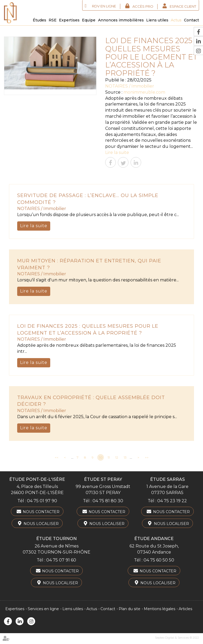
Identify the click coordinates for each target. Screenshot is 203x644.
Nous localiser (41, 524)
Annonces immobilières (121, 20)
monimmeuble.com (144, 92)
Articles (185, 609)
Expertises (69, 20)
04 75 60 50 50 (159, 560)
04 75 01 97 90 (42, 501)
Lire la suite (117, 152)
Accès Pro (143, 6)
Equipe (89, 20)
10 (101, 457)
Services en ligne (43, 609)
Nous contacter (41, 512)
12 (117, 457)
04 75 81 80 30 (108, 501)
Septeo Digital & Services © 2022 (177, 638)
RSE (53, 20)
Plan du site (130, 609)
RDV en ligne (104, 6)
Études (40, 20)
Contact (192, 20)
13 (125, 457)
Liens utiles (157, 20)
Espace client (183, 6)
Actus (176, 20)
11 (109, 457)
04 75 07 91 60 (61, 560)
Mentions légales (160, 609)
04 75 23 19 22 (172, 501)
